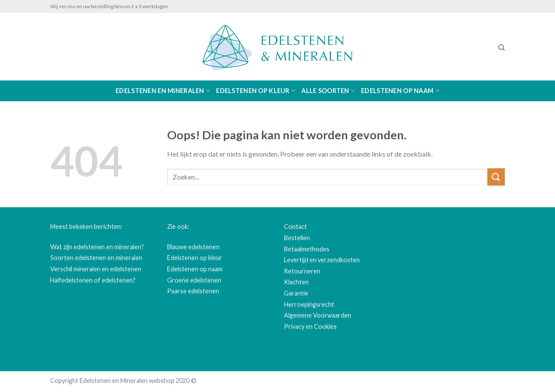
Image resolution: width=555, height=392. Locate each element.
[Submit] (496, 177)
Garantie (296, 293)
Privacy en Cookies (310, 326)
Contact (295, 227)
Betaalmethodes (307, 249)
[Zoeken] (502, 48)
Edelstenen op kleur (256, 91)
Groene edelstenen (194, 280)
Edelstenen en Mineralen (163, 91)
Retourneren (302, 271)
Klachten (296, 282)
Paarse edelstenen (193, 291)
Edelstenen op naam (400, 91)
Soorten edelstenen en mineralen (96, 258)
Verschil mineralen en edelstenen (96, 269)
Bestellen (297, 238)
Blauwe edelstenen (193, 247)
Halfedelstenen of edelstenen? (93, 280)
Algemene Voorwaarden (318, 315)
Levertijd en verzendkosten (322, 260)
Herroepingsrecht (309, 304)
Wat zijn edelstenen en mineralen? (97, 247)
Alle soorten (328, 91)
